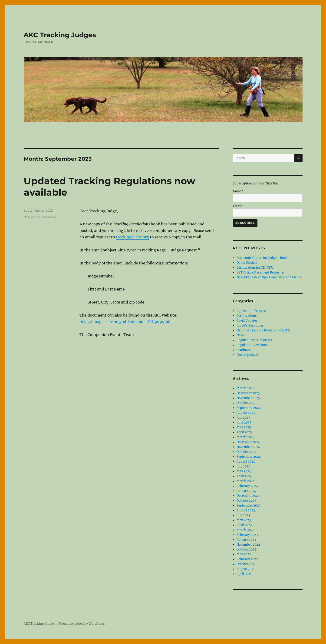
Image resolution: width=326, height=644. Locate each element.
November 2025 (248, 398)
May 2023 (244, 520)
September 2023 (249, 506)
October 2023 (246, 501)
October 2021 (246, 564)
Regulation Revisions (40, 217)
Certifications (247, 316)
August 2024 (246, 462)
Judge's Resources (250, 325)
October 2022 (246, 549)
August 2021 (246, 569)
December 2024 (248, 442)
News (241, 335)
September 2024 (249, 457)
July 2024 (243, 466)
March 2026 (246, 388)
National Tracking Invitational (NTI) (263, 330)
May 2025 (244, 427)
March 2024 (245, 481)
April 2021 (244, 574)
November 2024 (248, 447)
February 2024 (247, 486)
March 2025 (245, 437)
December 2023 (248, 496)
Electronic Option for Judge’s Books (263, 258)
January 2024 (246, 491)
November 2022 (248, 545)
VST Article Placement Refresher (261, 272)
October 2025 (246, 403)
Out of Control (247, 263)
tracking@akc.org (132, 237)
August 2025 (246, 413)
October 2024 (246, 452)
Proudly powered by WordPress (82, 624)
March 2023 (245, 530)
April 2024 (244, 476)
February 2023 (247, 535)
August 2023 (246, 510)
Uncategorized (247, 355)
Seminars (244, 350)
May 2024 (244, 471)
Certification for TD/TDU (255, 268)
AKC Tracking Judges (60, 35)
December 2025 (248, 393)
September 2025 (249, 408)
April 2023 (244, 525)
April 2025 (244, 432)
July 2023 (243, 515)
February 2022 (247, 559)
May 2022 (244, 554)
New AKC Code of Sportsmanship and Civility (269, 277)
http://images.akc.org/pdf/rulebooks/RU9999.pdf (126, 322)
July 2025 (243, 418)
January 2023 (246, 540)
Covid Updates (247, 321)
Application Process (251, 311)
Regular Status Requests (254, 340)
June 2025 (244, 422)
